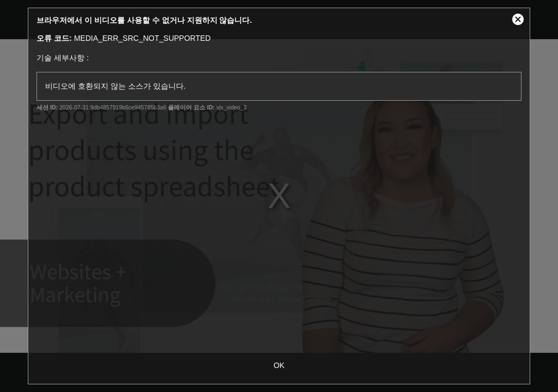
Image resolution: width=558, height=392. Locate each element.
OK (279, 365)
